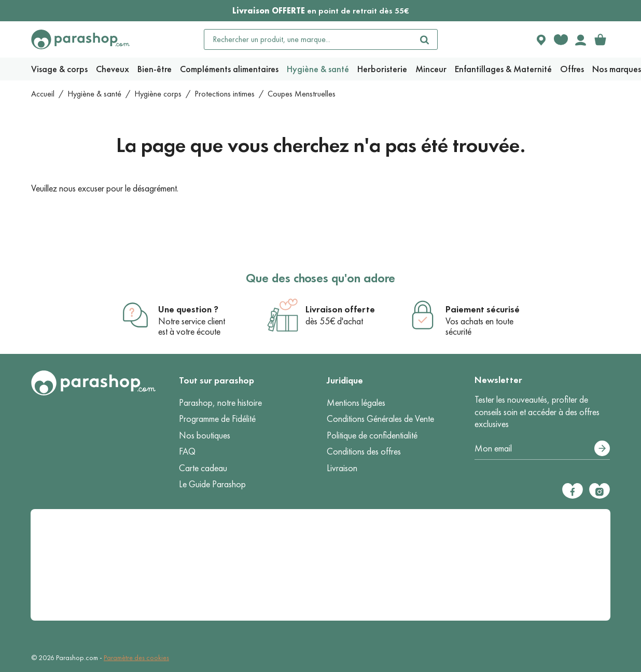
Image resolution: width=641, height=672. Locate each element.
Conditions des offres (364, 451)
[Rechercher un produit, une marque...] (309, 39)
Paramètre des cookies (136, 658)
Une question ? (188, 309)
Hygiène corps (158, 94)
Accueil (43, 94)
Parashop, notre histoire (220, 403)
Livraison (342, 468)
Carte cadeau (203, 468)
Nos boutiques (205, 435)
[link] (600, 39)
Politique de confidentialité (372, 435)
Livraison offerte (340, 309)
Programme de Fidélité (217, 419)
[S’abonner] (602, 448)
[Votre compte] (580, 39)
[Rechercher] (425, 39)
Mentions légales (356, 403)
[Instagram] (600, 491)
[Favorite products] (561, 39)
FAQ (187, 451)
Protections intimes (225, 94)
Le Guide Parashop (212, 484)
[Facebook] (573, 491)
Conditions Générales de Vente (380, 419)
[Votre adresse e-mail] (542, 449)
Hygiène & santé (94, 94)
